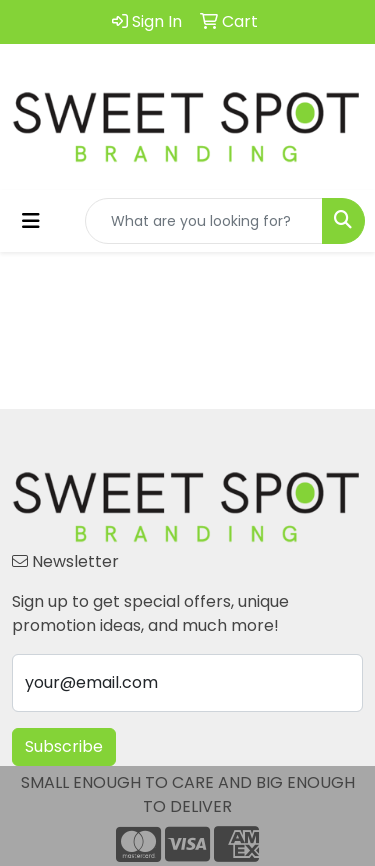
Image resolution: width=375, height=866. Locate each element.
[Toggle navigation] (31, 221)
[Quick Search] (204, 221)
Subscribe (64, 746)
